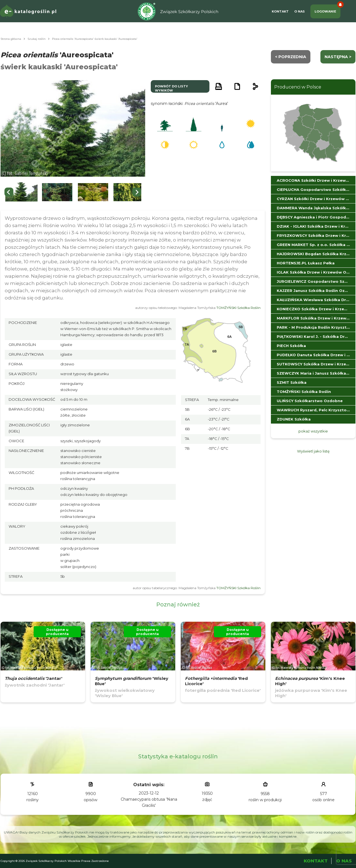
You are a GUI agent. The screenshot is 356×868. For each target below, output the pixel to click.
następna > (338, 57)
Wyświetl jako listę (313, 451)
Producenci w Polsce (298, 87)
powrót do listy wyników (171, 88)
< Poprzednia (291, 57)
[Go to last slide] (9, 192)
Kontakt (280, 11)
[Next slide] (137, 192)
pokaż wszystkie (313, 431)
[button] (21, 192)
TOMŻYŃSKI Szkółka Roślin (238, 308)
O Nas (300, 11)
